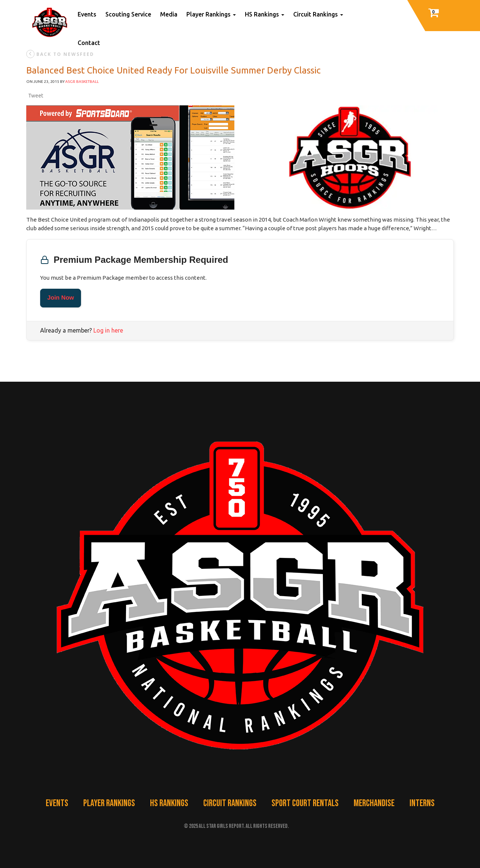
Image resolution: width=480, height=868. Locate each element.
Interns (422, 803)
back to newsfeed (60, 54)
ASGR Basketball (82, 82)
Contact (89, 43)
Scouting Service (128, 14)
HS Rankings (265, 14)
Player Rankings (211, 14)
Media (169, 14)
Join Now (61, 298)
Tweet (36, 96)
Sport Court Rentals (305, 803)
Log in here (108, 330)
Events (87, 14)
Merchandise (374, 803)
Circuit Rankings (318, 14)
